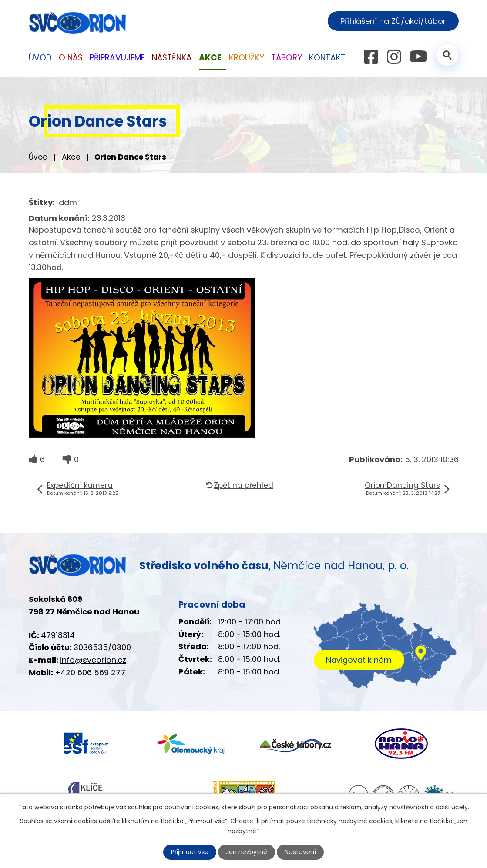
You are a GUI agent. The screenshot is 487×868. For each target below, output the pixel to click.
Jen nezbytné (247, 852)
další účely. (452, 807)
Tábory (287, 58)
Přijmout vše (190, 852)
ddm (68, 202)
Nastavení (300, 852)
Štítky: (42, 202)
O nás (71, 58)
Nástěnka (172, 58)
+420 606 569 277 (90, 673)
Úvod (38, 157)
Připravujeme (117, 58)
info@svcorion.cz (93, 660)
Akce (71, 157)
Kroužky (247, 58)
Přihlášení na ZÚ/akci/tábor (393, 21)
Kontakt (327, 58)
